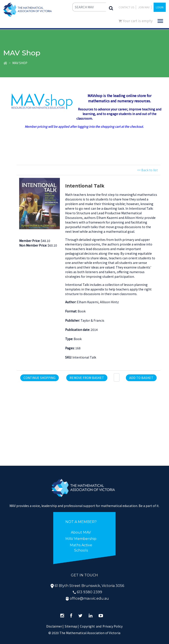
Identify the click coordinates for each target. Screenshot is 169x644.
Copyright (87, 626)
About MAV (81, 532)
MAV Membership (81, 539)
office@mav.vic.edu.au (89, 598)
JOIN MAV (144, 7)
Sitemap (71, 626)
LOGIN (160, 7)
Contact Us (126, 7)
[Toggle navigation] (160, 21)
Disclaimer (55, 626)
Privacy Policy (113, 626)
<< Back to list (147, 170)
